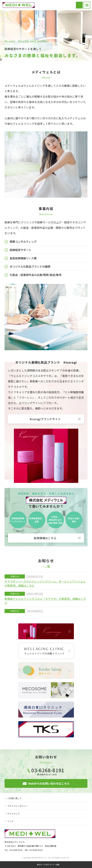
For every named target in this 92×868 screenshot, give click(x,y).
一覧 (47, 566)
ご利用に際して (14, 798)
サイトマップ (13, 814)
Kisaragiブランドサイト (45, 419)
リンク (10, 821)
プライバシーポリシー (17, 806)
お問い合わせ (79, 5)
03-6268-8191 (48, 770)
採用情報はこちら (45, 538)
